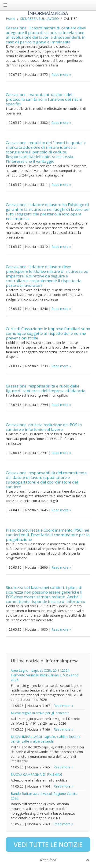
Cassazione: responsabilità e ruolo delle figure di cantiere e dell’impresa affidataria (46, 388)
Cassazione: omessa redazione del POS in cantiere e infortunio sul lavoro (44, 427)
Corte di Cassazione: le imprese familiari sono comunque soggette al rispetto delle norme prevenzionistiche (48, 333)
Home (11, 19)
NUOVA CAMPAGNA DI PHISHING (37, 774)
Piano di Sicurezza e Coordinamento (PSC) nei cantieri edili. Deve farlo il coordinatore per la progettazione (48, 535)
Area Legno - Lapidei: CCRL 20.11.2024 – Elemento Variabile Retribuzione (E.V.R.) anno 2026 (45, 675)
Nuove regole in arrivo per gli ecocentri (40, 713)
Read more (60, 74)
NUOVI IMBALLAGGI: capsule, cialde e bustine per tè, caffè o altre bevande (46, 739)
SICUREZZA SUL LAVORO (39, 19)
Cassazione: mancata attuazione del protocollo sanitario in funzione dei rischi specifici (44, 99)
